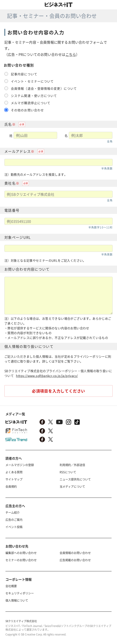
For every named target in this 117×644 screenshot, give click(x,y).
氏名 (8, 124)
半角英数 (107, 168)
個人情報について (17, 600)
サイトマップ (14, 479)
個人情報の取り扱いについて (29, 346)
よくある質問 (14, 472)
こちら (71, 54)
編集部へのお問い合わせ (21, 553)
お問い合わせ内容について (27, 269)
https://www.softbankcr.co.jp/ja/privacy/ (47, 376)
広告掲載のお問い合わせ (75, 560)
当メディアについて (72, 486)
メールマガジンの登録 (20, 465)
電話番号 (12, 210)
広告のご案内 (14, 519)
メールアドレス (18, 151)
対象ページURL (18, 237)
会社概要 (11, 586)
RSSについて (68, 472)
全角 (110, 141)
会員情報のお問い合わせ (75, 553)
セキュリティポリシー (20, 593)
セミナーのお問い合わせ (21, 560)
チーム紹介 (13, 512)
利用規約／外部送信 (72, 465)
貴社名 (10, 183)
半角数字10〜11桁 (101, 227)
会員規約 (11, 486)
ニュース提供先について (75, 479)
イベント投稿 (14, 527)
